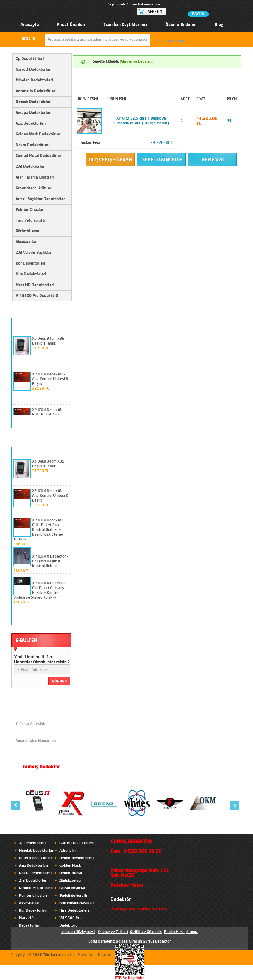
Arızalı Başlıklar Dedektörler (40, 199)
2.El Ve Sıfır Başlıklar (34, 253)
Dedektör (121, 900)
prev (55, 422)
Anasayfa (30, 25)
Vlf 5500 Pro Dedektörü (37, 296)
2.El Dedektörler (30, 167)
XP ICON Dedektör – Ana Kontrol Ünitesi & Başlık (50, 379)
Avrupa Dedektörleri (33, 113)
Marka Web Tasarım (94, 955)
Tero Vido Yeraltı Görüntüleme (30, 226)
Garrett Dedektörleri (33, 70)
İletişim (28, 39)
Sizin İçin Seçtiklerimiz (125, 25)
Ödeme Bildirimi (181, 25)
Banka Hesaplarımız (181, 932)
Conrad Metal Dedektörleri (39, 156)
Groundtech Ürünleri (34, 188)
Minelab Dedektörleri (34, 80)
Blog (219, 25)
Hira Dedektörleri (31, 274)
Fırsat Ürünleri (71, 25)
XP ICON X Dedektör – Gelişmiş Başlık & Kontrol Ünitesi (50, 561)
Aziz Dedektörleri (31, 124)
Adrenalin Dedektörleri (36, 91)
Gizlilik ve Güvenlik (146, 932)
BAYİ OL (198, 14)
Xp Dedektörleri (30, 59)
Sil (229, 121)
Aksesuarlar (26, 242)
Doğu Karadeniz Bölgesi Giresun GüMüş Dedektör (130, 942)
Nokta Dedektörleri (32, 145)
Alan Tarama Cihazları (35, 178)
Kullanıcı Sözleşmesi (78, 932)
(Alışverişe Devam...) (137, 62)
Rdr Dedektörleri (30, 264)
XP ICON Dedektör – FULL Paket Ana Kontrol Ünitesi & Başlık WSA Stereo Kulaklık (39, 530)
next (64, 422)
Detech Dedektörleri (33, 102)
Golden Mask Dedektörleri (38, 134)
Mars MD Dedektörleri (35, 285)
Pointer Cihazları (30, 210)
